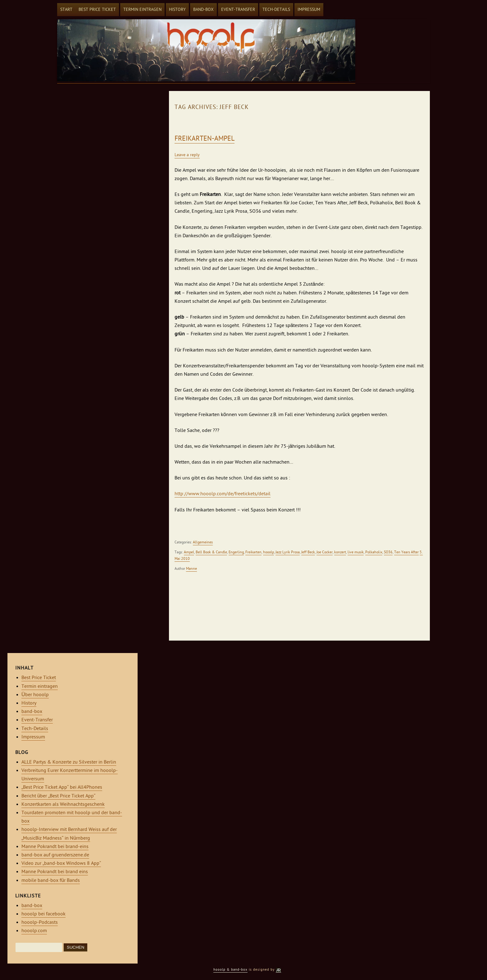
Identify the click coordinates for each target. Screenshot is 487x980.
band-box (203, 9)
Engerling (236, 552)
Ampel (189, 552)
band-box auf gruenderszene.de (55, 855)
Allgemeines (203, 542)
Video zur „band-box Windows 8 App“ (61, 863)
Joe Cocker (325, 552)
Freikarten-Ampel (205, 138)
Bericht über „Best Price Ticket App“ (58, 796)
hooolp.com (34, 931)
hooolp (269, 552)
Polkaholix (374, 552)
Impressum (309, 9)
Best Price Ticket (97, 9)
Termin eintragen (142, 9)
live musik (356, 552)
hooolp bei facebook (43, 914)
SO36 (388, 552)
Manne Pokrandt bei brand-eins (55, 846)
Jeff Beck (308, 552)
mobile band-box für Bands (51, 880)
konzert (340, 552)
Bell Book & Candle (211, 552)
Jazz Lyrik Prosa (288, 552)
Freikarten (253, 552)
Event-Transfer (238, 9)
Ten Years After (406, 552)
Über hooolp (35, 695)
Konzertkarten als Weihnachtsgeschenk (63, 804)
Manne (191, 569)
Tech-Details (276, 9)
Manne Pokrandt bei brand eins (55, 872)
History (177, 9)
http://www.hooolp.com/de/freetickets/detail (223, 494)
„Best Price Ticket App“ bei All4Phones (62, 787)
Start (66, 9)
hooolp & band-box (230, 970)
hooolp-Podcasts (40, 922)
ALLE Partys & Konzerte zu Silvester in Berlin (69, 762)
